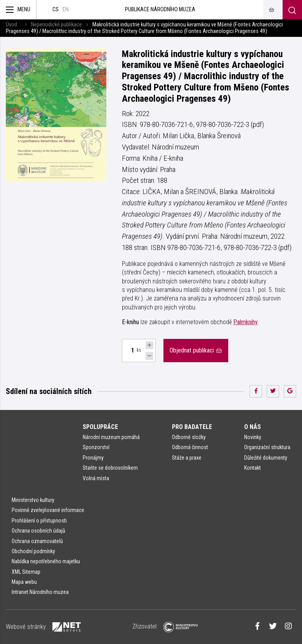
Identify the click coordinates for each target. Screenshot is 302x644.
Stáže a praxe (187, 458)
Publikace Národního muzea (160, 10)
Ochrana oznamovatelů (37, 541)
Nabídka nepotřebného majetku (46, 561)
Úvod (11, 25)
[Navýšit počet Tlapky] (149, 345)
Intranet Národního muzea (40, 592)
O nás (253, 427)
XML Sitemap (26, 572)
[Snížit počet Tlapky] (149, 356)
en (66, 10)
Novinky (253, 437)
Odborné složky (189, 437)
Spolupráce (100, 427)
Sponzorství (96, 447)
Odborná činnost (190, 447)
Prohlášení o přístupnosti (39, 521)
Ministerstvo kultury (33, 500)
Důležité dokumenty (266, 458)
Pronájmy (93, 458)
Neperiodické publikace (56, 25)
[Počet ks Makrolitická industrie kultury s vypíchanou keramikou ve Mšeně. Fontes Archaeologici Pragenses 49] (128, 351)
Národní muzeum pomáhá (111, 437)
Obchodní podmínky (33, 551)
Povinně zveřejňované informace (48, 510)
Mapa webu (24, 582)
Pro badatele (192, 427)
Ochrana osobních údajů (38, 531)
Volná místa (96, 478)
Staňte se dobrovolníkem (110, 468)
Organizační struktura (267, 447)
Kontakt (253, 468)
